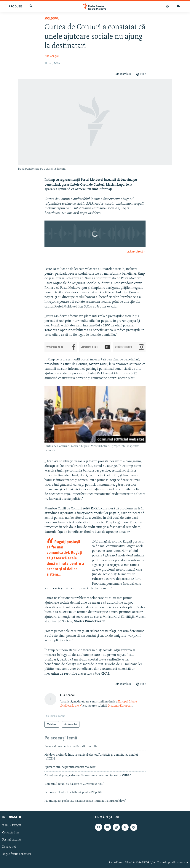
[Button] (123, 74)
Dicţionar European (120, 706)
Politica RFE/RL (12, 826)
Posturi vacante (12, 840)
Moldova (52, 19)
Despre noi (9, 847)
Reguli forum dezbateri (17, 854)
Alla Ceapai (52, 56)
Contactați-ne (11, 833)
